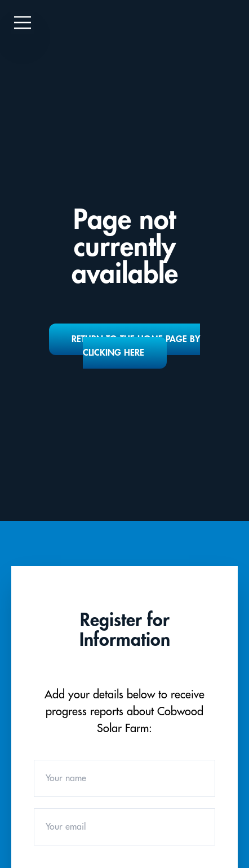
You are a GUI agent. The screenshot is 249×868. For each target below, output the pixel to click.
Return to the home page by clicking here (136, 346)
